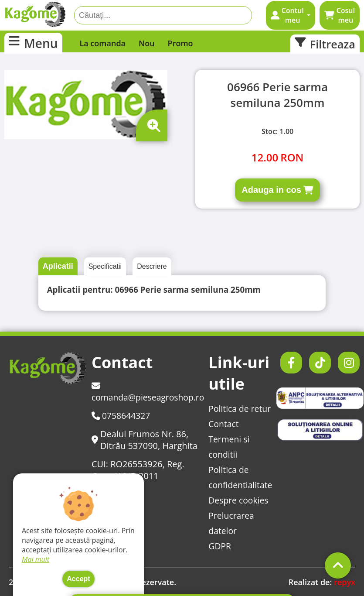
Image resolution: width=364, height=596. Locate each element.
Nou (147, 43)
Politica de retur (245, 409)
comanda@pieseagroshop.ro (150, 392)
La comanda (103, 43)
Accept (78, 579)
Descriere (152, 266)
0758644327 (122, 416)
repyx (345, 582)
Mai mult (36, 559)
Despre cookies (244, 500)
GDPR (224, 546)
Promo (180, 43)
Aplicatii (58, 266)
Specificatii (105, 266)
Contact (228, 424)
